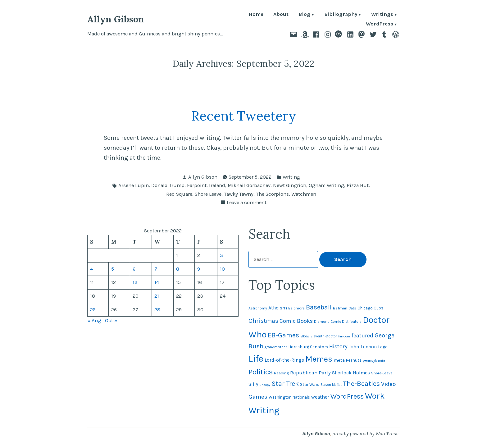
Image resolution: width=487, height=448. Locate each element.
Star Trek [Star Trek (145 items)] (285, 384)
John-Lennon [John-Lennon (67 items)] (363, 347)
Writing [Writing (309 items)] (264, 410)
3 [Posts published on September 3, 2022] (221, 255)
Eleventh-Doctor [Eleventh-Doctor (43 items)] (324, 336)
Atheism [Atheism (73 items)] (278, 308)
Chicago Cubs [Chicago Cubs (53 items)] (370, 308)
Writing (291, 177)
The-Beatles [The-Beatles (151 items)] (361, 384)
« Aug (94, 320)
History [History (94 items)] (338, 346)
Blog (304, 15)
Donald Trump (168, 185)
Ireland (217, 185)
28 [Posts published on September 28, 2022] (157, 310)
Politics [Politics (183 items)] (261, 372)
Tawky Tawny (239, 194)
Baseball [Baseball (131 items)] (319, 307)
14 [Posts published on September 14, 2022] (157, 282)
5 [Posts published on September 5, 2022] (113, 269)
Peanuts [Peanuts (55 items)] (354, 360)
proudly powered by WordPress (365, 434)
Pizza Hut (358, 185)
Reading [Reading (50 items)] (281, 373)
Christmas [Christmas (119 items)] (263, 321)
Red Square (179, 194)
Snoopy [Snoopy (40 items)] (265, 385)
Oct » (111, 320)
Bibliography (341, 15)
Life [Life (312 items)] (256, 359)
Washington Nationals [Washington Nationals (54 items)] (289, 397)
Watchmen (304, 194)
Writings (382, 15)
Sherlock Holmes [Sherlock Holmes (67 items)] (351, 373)
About (281, 15)
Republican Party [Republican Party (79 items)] (310, 373)
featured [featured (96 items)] (362, 336)
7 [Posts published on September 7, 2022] (156, 269)
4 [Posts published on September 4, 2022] (91, 269)
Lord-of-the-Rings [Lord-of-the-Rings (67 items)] (284, 360)
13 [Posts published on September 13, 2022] (135, 282)
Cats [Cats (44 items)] (352, 308)
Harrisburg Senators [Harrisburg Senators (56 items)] (308, 347)
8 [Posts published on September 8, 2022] (178, 269)
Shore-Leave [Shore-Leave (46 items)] (382, 373)
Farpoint (197, 185)
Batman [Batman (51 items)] (340, 308)
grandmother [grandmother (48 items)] (276, 347)
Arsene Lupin (134, 185)
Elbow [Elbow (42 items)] (305, 336)
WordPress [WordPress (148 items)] (347, 396)
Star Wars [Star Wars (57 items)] (310, 384)
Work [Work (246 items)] (375, 396)
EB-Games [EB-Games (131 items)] (283, 335)
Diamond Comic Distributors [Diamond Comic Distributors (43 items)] (338, 322)
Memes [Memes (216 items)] (319, 359)
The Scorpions (272, 194)
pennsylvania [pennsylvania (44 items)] (374, 360)
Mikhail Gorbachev (249, 185)
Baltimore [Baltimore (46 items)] (296, 308)
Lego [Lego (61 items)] (383, 347)
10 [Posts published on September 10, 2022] (222, 269)
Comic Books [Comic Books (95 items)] (296, 321)
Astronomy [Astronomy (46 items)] (258, 308)
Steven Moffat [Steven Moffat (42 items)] (331, 385)
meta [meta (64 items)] (339, 360)
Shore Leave (208, 194)
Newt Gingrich (290, 185)
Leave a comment (247, 203)
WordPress (380, 24)
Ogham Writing (326, 185)
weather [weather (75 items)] (320, 397)
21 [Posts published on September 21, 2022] (157, 296)
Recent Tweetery (244, 116)
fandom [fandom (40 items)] (344, 336)
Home (256, 15)
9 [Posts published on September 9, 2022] (199, 269)
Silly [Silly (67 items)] (253, 384)
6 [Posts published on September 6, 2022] (134, 269)
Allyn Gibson (116, 19)
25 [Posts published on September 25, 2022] (93, 310)
